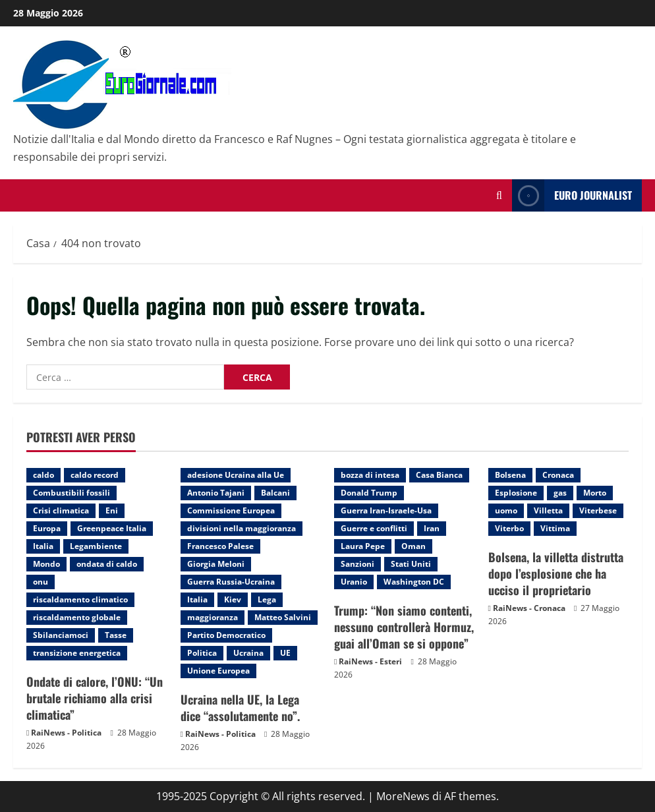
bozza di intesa (370, 475)
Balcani (275, 493)
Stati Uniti (411, 564)
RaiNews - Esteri (370, 661)
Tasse (116, 635)
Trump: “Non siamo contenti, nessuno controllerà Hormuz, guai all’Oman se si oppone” (404, 627)
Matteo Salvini (283, 617)
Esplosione (516, 493)
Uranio (354, 582)
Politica (202, 653)
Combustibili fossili (71, 493)
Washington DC (414, 582)
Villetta (548, 510)
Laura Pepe (363, 546)
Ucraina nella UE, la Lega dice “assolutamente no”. (240, 708)
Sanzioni (357, 564)
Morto (595, 493)
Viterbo (509, 528)
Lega (267, 599)
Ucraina (248, 653)
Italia (43, 546)
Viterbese (598, 510)
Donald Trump (369, 493)
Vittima (555, 528)
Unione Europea (218, 671)
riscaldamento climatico (80, 599)
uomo (506, 510)
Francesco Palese (220, 546)
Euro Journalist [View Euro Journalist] (572, 195)
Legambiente (96, 546)
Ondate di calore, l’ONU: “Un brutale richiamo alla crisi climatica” (95, 698)
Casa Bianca (439, 475)
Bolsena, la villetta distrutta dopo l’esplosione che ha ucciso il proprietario (556, 573)
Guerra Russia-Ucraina (231, 582)
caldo (43, 475)
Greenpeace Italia (112, 528)
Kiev (233, 599)
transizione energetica (77, 653)
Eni (112, 510)
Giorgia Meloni (216, 564)
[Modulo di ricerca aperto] (499, 195)
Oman (413, 546)
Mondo (46, 564)
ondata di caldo (107, 564)
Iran (432, 528)
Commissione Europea (231, 510)
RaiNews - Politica (66, 733)
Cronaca (558, 475)
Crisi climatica (61, 510)
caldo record (95, 475)
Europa (47, 528)
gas (560, 493)
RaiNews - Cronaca (529, 608)
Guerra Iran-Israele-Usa (386, 510)
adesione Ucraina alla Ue (236, 475)
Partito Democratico (226, 635)
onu (41, 582)
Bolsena (510, 475)
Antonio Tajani (216, 493)
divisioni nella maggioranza (242, 528)
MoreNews (403, 796)
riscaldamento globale (77, 617)
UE (285, 653)
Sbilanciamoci (61, 635)
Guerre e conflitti (374, 528)
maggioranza (213, 617)
